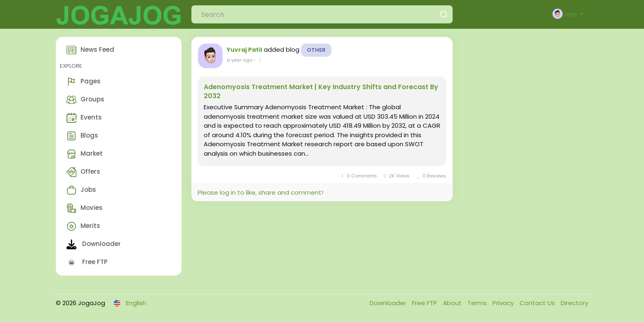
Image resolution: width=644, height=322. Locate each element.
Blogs (82, 136)
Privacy (504, 303)
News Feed (90, 50)
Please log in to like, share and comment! (260, 192)
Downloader (94, 244)
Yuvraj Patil (244, 50)
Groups (85, 100)
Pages (84, 82)
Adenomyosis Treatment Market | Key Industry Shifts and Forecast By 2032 (321, 92)
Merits (83, 226)
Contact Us (538, 303)
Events (84, 118)
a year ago (239, 60)
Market (85, 154)
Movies (85, 208)
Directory (574, 303)
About (453, 303)
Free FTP (87, 262)
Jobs (81, 190)
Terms (478, 303)
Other (316, 50)
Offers (83, 172)
